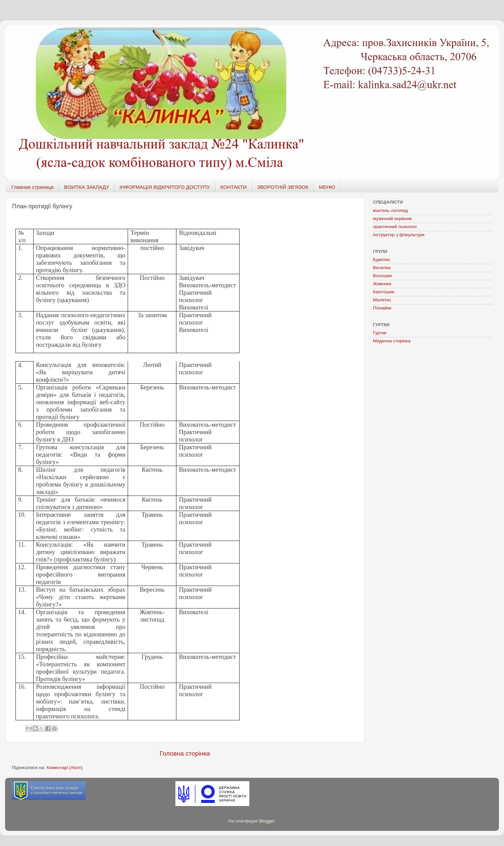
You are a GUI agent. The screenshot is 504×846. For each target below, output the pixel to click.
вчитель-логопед (390, 210)
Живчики (382, 284)
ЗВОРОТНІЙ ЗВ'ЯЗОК (283, 187)
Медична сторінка (392, 341)
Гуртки (380, 333)
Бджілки (381, 260)
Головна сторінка (185, 753)
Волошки (382, 276)
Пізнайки (382, 308)
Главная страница (33, 187)
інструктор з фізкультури (399, 235)
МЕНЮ (327, 187)
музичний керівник (392, 219)
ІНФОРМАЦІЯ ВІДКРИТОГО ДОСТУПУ (165, 187)
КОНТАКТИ (234, 187)
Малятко (382, 300)
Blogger (267, 821)
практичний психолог (395, 227)
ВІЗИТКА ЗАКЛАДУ (87, 187)
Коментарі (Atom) (65, 768)
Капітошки (384, 292)
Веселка (382, 268)
